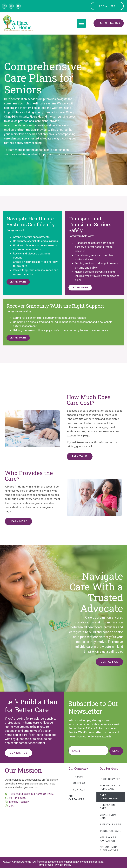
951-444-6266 (17, 798)
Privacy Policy (63, 865)
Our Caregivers (76, 798)
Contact (79, 790)
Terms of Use (45, 865)
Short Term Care (108, 816)
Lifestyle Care (111, 825)
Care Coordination (109, 797)
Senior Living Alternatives (109, 849)
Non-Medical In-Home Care (111, 787)
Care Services (111, 779)
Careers (79, 783)
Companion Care (107, 807)
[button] (81, 23)
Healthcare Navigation (108, 839)
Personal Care (111, 831)
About (79, 777)
